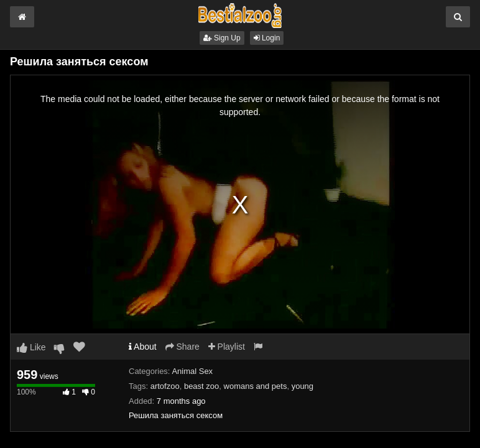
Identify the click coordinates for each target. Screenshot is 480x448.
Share (182, 347)
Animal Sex (192, 371)
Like (31, 347)
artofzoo (165, 386)
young (302, 386)
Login (267, 38)
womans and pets (256, 386)
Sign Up (222, 38)
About (143, 347)
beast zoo (201, 386)
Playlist (227, 347)
